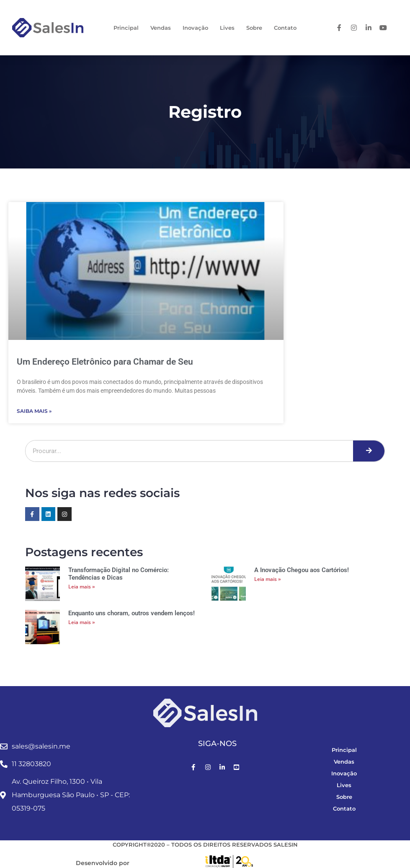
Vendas (161, 28)
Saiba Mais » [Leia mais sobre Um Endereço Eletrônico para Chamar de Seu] (34, 411)
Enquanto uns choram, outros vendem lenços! (132, 613)
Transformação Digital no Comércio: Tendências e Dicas (119, 574)
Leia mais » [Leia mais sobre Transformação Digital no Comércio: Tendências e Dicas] (82, 587)
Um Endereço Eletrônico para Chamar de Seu (105, 362)
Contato (285, 28)
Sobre (254, 28)
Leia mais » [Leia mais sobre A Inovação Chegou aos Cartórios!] (268, 579)
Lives (227, 28)
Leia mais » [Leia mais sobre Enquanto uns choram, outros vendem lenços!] (82, 622)
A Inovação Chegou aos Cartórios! (302, 570)
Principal (126, 28)
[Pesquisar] (369, 451)
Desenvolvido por (103, 863)
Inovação (195, 28)
